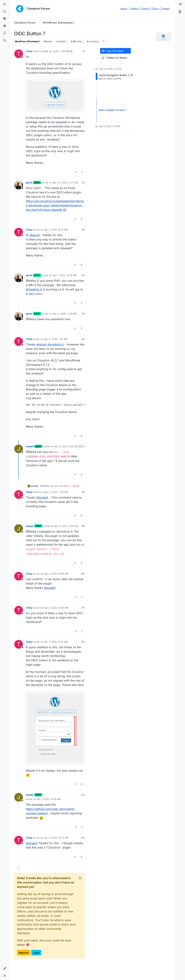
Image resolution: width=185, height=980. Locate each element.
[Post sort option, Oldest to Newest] (115, 58)
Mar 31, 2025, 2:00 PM (57, 51)
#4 (83, 275)
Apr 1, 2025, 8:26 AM (56, 230)
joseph (30, 446)
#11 (83, 608)
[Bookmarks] (5, 33)
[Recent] (5, 12)
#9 (83, 526)
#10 (83, 574)
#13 (83, 795)
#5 (83, 314)
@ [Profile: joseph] (42, 497)
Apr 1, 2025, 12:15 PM (65, 275)
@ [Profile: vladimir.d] (34, 289)
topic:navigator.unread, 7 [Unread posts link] (113, 110)
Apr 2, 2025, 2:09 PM (65, 314)
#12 (83, 642)
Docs (156, 9)
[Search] (5, 41)
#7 (83, 446)
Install (166, 9)
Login (36, 953)
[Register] (180, 12)
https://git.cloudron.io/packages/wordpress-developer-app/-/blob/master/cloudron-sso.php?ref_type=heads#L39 (55, 205)
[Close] (80, 878)
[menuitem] (180, 4)
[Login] (180, 4)
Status (134, 9)
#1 (84, 51)
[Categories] (5, 4)
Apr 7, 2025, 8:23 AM (56, 642)
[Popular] (5, 26)
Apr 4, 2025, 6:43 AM (66, 446)
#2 (83, 183)
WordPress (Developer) (27, 41)
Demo (145, 9)
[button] (5, 968)
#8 (83, 492)
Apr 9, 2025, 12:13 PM (56, 838)
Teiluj (29, 51)
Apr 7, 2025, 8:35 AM (49, 799)
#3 (83, 230)
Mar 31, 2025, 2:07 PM (65, 183)
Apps (124, 9)
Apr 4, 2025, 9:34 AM (66, 526)
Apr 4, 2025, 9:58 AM (56, 574)
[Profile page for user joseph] (19, 449)
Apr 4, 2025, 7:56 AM (56, 492)
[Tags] (5, 19)
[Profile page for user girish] (19, 185)
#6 (83, 339)
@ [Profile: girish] (35, 235)
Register (24, 953)
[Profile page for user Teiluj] (19, 54)
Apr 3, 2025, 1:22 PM (56, 339)
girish (29, 183)
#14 (83, 838)
